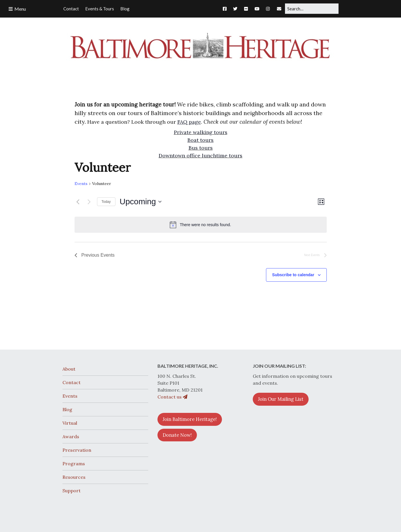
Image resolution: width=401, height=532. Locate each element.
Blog (67, 409)
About (69, 369)
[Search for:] (312, 9)
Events (81, 184)
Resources (74, 477)
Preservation (77, 450)
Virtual (70, 423)
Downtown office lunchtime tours (200, 156)
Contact (72, 382)
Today (106, 202)
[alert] (201, 225)
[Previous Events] (78, 202)
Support (72, 491)
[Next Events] (89, 202)
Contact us (172, 397)
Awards (71, 436)
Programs (74, 464)
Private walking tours (201, 132)
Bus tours (201, 148)
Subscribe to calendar (293, 275)
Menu (20, 9)
